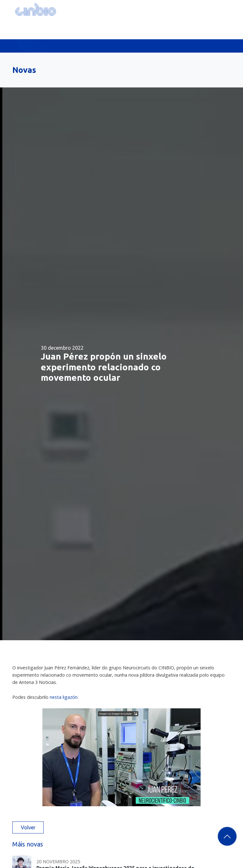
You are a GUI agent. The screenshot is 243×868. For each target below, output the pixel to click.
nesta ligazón (64, 697)
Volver (28, 827)
